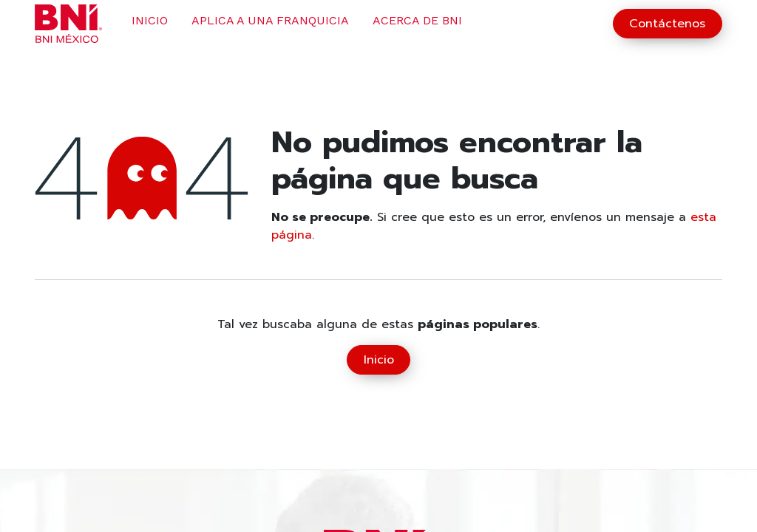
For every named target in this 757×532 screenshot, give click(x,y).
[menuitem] (150, 24)
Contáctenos (667, 24)
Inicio (379, 360)
